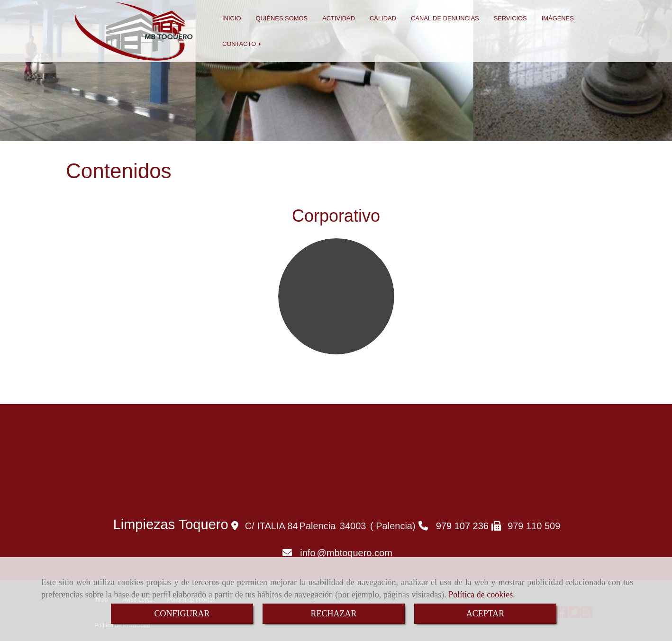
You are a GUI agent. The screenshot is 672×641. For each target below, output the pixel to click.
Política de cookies (481, 595)
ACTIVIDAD (339, 18)
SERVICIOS (510, 18)
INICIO (232, 18)
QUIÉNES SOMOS (282, 18)
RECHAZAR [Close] (333, 614)
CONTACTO (242, 44)
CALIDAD (383, 18)
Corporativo (336, 216)
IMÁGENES (558, 18)
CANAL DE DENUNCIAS (445, 18)
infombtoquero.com (346, 553)
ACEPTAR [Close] (486, 614)
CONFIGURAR (182, 614)
